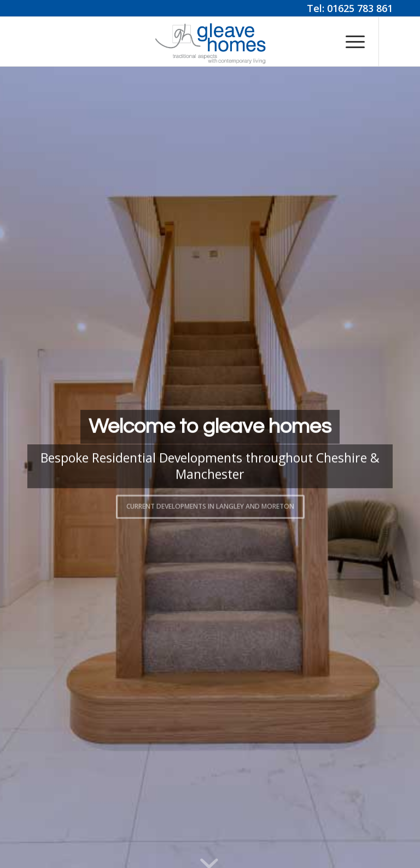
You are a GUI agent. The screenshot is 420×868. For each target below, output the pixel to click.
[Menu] (350, 42)
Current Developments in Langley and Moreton (210, 505)
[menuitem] (350, 42)
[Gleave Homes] (210, 42)
